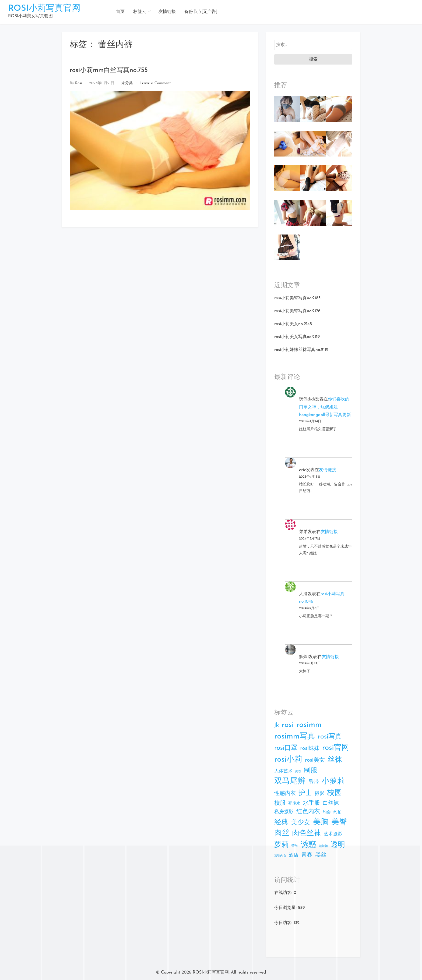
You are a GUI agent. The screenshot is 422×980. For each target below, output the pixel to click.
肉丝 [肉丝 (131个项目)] (282, 833)
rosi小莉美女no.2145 (293, 324)
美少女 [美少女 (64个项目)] (301, 823)
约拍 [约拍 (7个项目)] (337, 812)
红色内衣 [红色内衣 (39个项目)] (308, 812)
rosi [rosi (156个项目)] (288, 725)
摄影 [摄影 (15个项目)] (319, 794)
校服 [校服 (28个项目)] (280, 803)
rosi (79, 83)
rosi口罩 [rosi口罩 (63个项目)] (286, 748)
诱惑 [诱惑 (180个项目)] (308, 845)
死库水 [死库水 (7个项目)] (294, 804)
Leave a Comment (155, 83)
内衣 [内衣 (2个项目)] (298, 772)
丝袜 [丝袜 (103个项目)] (335, 760)
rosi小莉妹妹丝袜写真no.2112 (301, 350)
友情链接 (167, 12)
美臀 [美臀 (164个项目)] (339, 822)
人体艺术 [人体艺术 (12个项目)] (283, 771)
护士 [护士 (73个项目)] (305, 793)
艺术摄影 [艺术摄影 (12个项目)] (333, 834)
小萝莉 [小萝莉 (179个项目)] (333, 781)
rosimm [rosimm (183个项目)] (309, 725)
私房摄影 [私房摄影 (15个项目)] (284, 812)
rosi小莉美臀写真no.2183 (297, 298)
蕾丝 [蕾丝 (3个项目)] (295, 846)
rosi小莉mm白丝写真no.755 (109, 70)
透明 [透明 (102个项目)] (338, 845)
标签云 (140, 12)
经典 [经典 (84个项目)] (281, 823)
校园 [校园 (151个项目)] (335, 793)
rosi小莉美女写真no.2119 (297, 337)
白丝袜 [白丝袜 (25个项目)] (331, 803)
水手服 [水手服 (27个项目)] (312, 803)
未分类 (127, 83)
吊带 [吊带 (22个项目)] (314, 782)
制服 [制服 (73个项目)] (311, 771)
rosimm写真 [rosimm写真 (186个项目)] (295, 736)
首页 (120, 12)
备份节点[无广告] (201, 12)
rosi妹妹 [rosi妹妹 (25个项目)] (310, 748)
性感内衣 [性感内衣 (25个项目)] (285, 794)
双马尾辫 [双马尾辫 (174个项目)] (290, 781)
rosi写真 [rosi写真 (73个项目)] (330, 737)
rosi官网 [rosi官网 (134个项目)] (335, 748)
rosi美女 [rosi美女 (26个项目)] (315, 760)
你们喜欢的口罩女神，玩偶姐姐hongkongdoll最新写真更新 (325, 407)
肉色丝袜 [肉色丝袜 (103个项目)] (307, 834)
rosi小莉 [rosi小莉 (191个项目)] (288, 760)
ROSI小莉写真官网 (44, 9)
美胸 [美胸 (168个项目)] (321, 822)
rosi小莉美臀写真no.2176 (297, 311)
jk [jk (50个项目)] (277, 725)
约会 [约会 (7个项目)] (327, 812)
